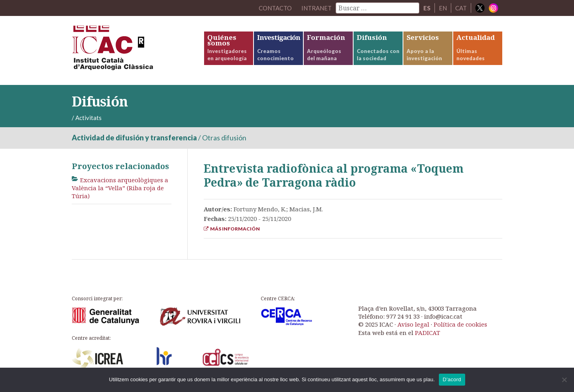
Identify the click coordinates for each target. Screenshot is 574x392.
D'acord (452, 379)
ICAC (132, 50)
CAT (461, 8)
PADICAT (428, 333)
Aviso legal (413, 324)
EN (443, 8)
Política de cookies (460, 324)
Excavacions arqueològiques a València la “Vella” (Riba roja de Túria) (120, 188)
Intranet (316, 8)
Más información (232, 229)
